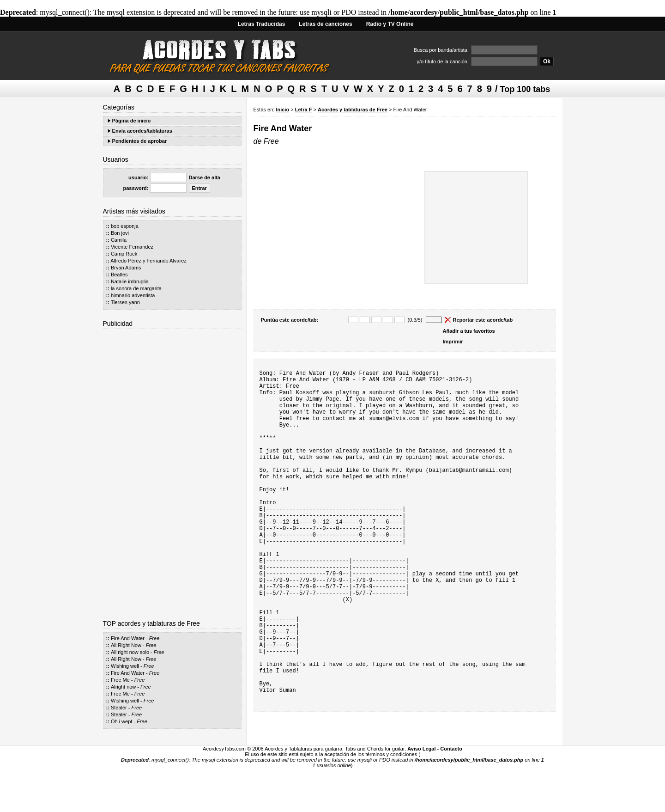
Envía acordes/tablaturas (142, 131)
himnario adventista (133, 295)
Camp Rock (124, 254)
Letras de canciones (325, 24)
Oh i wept (121, 721)
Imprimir (453, 342)
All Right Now (126, 645)
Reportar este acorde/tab (483, 320)
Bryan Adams (126, 268)
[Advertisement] (172, 471)
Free (154, 638)
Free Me (120, 680)
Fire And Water (128, 638)
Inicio (282, 110)
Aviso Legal (421, 793)
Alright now (123, 687)
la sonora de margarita (136, 288)
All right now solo (130, 652)
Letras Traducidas (262, 24)
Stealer (119, 708)
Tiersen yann (125, 302)
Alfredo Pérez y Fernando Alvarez (148, 261)
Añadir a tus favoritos (469, 331)
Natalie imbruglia (130, 281)
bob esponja (125, 226)
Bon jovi (120, 233)
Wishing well (125, 666)
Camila (119, 240)
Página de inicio (132, 121)
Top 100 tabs (525, 89)
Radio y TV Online (390, 24)
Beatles (119, 275)
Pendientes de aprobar (140, 141)
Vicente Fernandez (132, 247)
